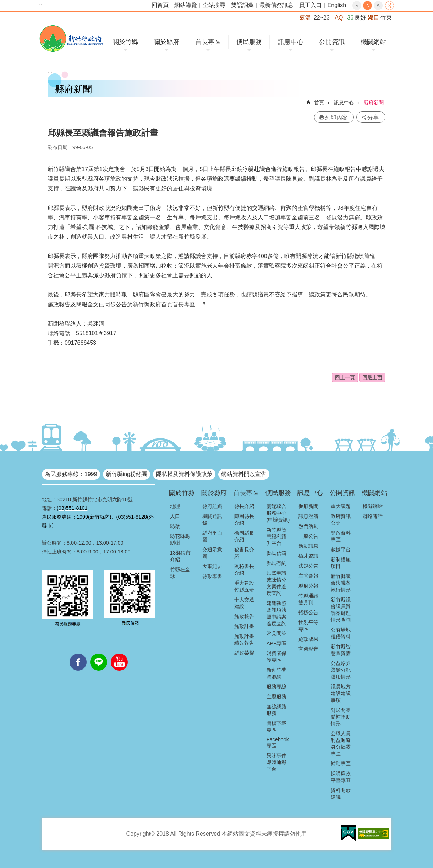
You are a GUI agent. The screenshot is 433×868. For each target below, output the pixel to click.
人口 (175, 516)
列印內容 (336, 117)
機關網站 (373, 42)
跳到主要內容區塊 (4, 4)
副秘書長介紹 (244, 570)
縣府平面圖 (212, 536)
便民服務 (249, 42)
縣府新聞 (374, 103)
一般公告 (308, 536)
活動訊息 (308, 546)
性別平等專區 (308, 626)
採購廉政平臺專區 (341, 777)
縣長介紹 (244, 506)
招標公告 (308, 612)
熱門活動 (308, 526)
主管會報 (308, 576)
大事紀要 (212, 566)
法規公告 (308, 566)
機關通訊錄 (212, 520)
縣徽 (175, 526)
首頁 (319, 103)
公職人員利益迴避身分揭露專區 (341, 744)
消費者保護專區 (276, 657)
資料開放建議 (341, 794)
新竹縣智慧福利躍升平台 (276, 536)
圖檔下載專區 (276, 727)
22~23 (322, 18)
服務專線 (276, 687)
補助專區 (341, 764)
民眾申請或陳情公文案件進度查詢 (276, 583)
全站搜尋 (214, 5)
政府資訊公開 (341, 520)
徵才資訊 (308, 556)
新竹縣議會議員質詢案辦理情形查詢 (341, 610)
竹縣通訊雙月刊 (308, 599)
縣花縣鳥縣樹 (180, 539)
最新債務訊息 (276, 5)
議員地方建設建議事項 (341, 693)
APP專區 (277, 643)
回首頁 (160, 5)
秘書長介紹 (244, 553)
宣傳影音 (308, 649)
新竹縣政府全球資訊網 (71, 39)
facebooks (78, 654)
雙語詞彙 (242, 5)
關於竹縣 (125, 42)
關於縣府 (166, 42)
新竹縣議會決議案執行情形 (341, 583)
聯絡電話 (373, 516)
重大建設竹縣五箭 (244, 586)
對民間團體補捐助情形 (341, 717)
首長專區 (208, 42)
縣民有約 (276, 563)
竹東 (386, 18)
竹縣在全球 (180, 573)
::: (41, 3)
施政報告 (244, 616)
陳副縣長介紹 (244, 520)
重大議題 (341, 506)
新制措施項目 (341, 563)
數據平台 (341, 550)
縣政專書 (212, 576)
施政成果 (308, 639)
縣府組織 (212, 506)
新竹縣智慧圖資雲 (341, 650)
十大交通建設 (244, 603)
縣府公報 (308, 586)
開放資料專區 (341, 536)
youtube (119, 654)
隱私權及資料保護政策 (184, 474)
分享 (390, 6)
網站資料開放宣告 (244, 474)
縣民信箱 (276, 553)
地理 (175, 506)
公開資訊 (332, 42)
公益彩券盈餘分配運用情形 (341, 670)
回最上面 (372, 377)
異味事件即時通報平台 (276, 762)
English (337, 5)
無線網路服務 (276, 710)
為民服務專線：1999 (71, 474)
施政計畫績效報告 (244, 640)
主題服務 (276, 697)
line (99, 654)
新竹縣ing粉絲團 (127, 474)
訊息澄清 (308, 516)
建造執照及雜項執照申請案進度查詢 (276, 613)
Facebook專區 (278, 743)
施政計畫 (244, 626)
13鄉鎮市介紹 (180, 556)
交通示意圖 (212, 553)
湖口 (373, 18)
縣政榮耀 (244, 653)
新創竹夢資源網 (276, 673)
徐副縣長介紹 (244, 536)
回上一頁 (345, 377)
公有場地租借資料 (341, 633)
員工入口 (311, 5)
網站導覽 (186, 5)
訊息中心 (291, 42)
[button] (348, 833)
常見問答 (276, 633)
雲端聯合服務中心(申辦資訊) (278, 513)
